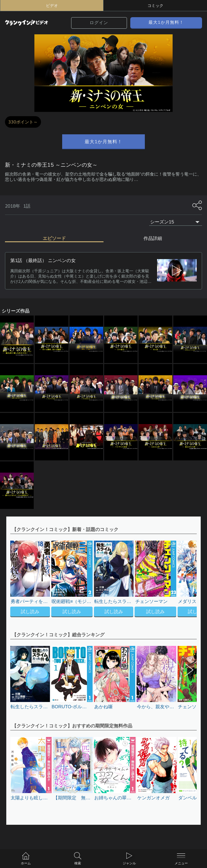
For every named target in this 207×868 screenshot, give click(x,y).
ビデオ (52, 6)
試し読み (30, 612)
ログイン (99, 23)
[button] (188, 580)
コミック (155, 6)
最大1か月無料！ (166, 22)
